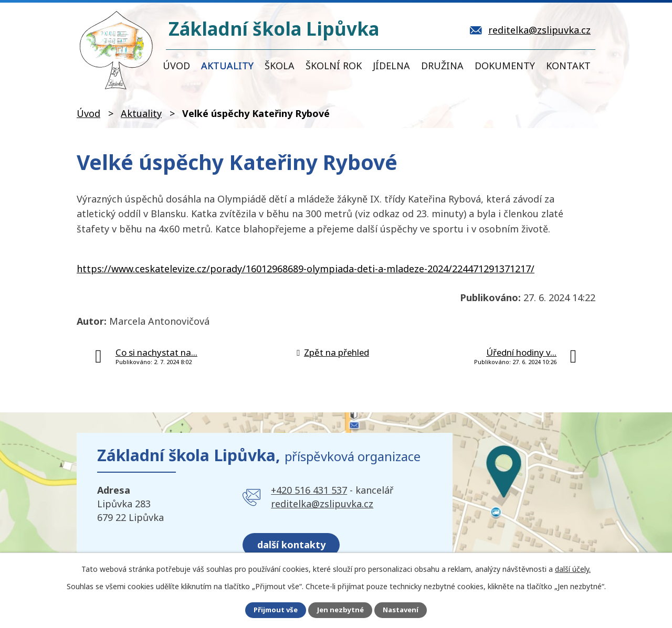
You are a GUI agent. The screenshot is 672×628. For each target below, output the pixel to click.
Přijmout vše (272, 610)
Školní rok (334, 66)
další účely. (573, 568)
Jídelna (391, 66)
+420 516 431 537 (309, 490)
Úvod (176, 66)
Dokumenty (505, 66)
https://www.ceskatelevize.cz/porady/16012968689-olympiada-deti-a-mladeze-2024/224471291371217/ (306, 269)
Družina (442, 66)
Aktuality (227, 66)
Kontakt (568, 66)
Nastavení (404, 610)
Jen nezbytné (340, 610)
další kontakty (295, 540)
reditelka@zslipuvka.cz (322, 504)
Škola (280, 66)
